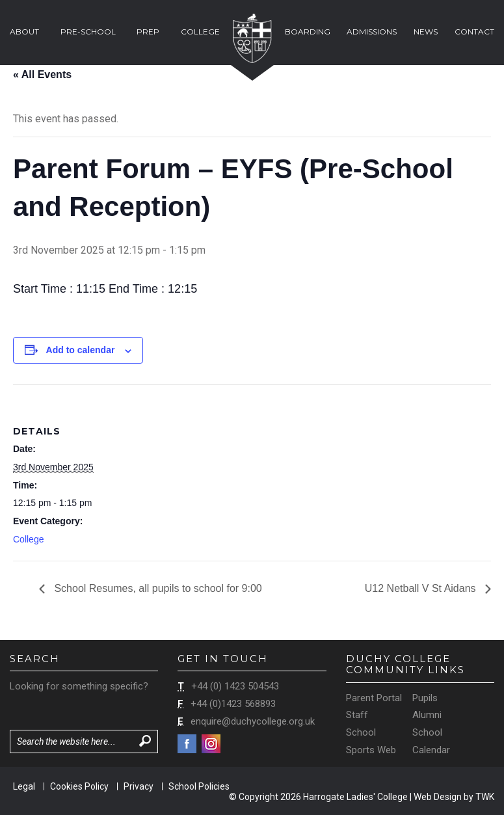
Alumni (427, 715)
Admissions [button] (372, 32)
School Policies (199, 786)
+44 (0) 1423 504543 (235, 686)
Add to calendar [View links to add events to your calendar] (81, 350)
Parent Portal (374, 698)
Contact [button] (474, 32)
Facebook (187, 744)
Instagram (211, 744)
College (28, 539)
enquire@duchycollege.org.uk (253, 721)
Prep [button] (148, 32)
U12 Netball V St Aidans (422, 588)
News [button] (426, 32)
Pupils (425, 698)
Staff (357, 715)
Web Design (438, 797)
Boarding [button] (308, 32)
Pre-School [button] (88, 32)
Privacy (139, 786)
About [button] (24, 32)
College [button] (200, 32)
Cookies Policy (79, 786)
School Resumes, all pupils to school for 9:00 (157, 588)
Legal (24, 786)
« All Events (42, 74)
